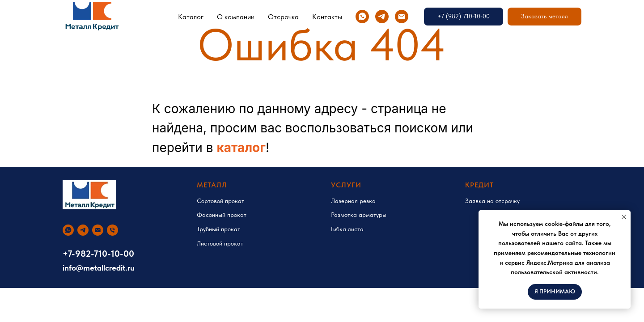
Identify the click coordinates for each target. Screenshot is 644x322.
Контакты (327, 17)
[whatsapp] (362, 17)
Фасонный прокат (222, 215)
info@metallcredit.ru (99, 268)
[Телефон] (112, 230)
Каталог (191, 17)
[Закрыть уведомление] (624, 217)
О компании (236, 17)
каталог (241, 148)
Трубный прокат (218, 229)
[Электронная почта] (402, 17)
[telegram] (382, 17)
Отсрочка (283, 17)
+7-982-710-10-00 (98, 254)
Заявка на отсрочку (492, 201)
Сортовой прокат (220, 201)
